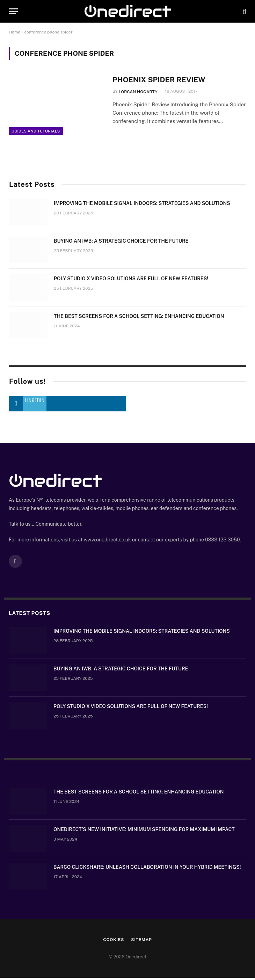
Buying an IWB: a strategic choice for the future (121, 243)
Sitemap (141, 942)
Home (14, 32)
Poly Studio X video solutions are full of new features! (131, 281)
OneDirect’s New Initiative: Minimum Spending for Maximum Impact (144, 832)
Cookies (114, 942)
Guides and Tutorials (36, 134)
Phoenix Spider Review (159, 80)
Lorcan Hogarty (138, 92)
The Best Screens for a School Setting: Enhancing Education (139, 319)
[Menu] (13, 11)
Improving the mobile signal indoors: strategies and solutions (142, 206)
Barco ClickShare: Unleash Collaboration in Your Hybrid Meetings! (147, 869)
